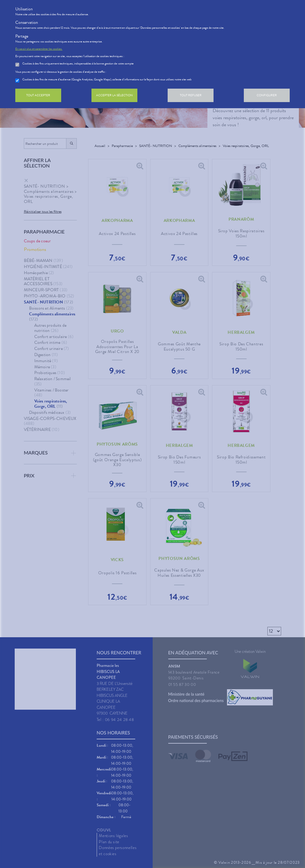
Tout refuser (191, 95)
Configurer (267, 95)
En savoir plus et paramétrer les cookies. (39, 49)
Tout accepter (38, 95)
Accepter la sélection (114, 95)
